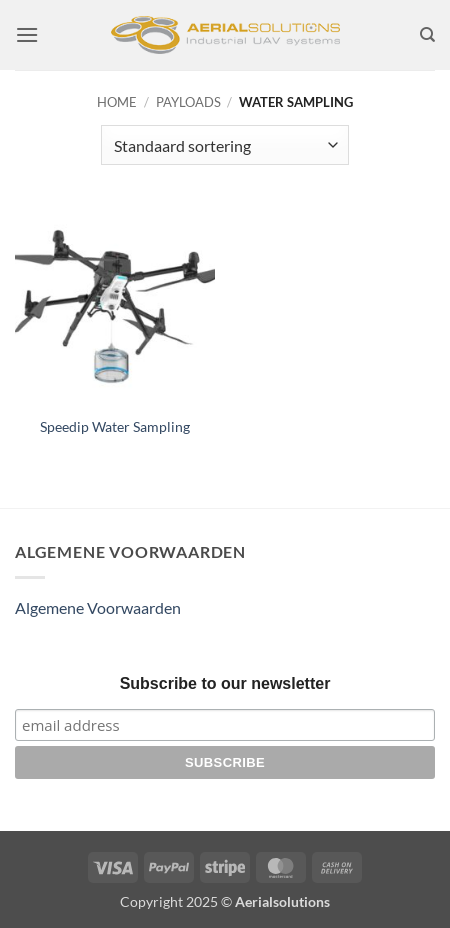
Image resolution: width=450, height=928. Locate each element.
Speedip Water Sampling (115, 427)
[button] (27, 34)
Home (117, 102)
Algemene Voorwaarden (98, 607)
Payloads (188, 102)
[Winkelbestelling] (225, 145)
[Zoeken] (427, 35)
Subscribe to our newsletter (225, 683)
